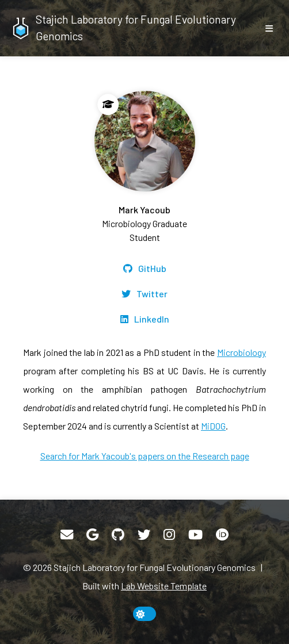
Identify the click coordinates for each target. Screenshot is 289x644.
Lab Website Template (164, 586)
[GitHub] (145, 269)
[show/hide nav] (269, 28)
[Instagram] (169, 535)
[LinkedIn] (145, 319)
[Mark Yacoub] (145, 168)
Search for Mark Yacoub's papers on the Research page (145, 456)
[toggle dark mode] (144, 614)
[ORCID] (222, 535)
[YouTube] (195, 535)
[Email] (67, 535)
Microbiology (242, 352)
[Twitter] (144, 294)
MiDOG (213, 426)
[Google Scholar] (92, 535)
